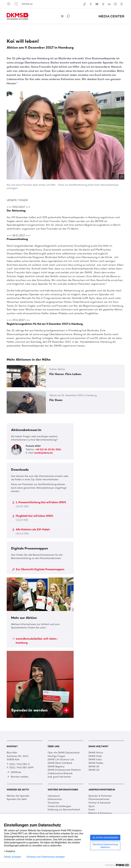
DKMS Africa (96, 753)
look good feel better (59, 777)
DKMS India (95, 759)
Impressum (54, 796)
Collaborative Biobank (60, 773)
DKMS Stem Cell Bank (60, 763)
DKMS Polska (96, 763)
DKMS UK (94, 767)
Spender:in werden (40, 684)
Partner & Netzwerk (100, 803)
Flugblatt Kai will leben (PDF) (33, 518)
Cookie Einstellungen (59, 806)
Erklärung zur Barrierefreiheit (64, 810)
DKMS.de (27, 4)
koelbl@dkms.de (44, 453)
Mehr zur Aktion (40, 612)
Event (92, 810)
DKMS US (94, 770)
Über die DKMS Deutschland (64, 753)
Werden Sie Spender (18, 796)
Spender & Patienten (100, 796)
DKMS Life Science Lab (61, 759)
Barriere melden (18, 777)
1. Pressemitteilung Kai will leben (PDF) (39, 504)
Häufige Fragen (56, 756)
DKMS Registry (56, 767)
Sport (92, 806)
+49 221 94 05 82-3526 (48, 449)
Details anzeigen (13, 857)
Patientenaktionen (99, 799)
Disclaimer (54, 803)
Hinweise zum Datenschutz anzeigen (46, 857)
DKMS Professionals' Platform (64, 770)
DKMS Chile (95, 756)
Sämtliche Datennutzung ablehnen (105, 846)
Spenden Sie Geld (17, 799)
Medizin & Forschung (100, 813)
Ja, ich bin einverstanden (105, 838)
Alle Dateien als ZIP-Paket (31, 531)
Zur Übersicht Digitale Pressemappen (38, 569)
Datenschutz (55, 799)
